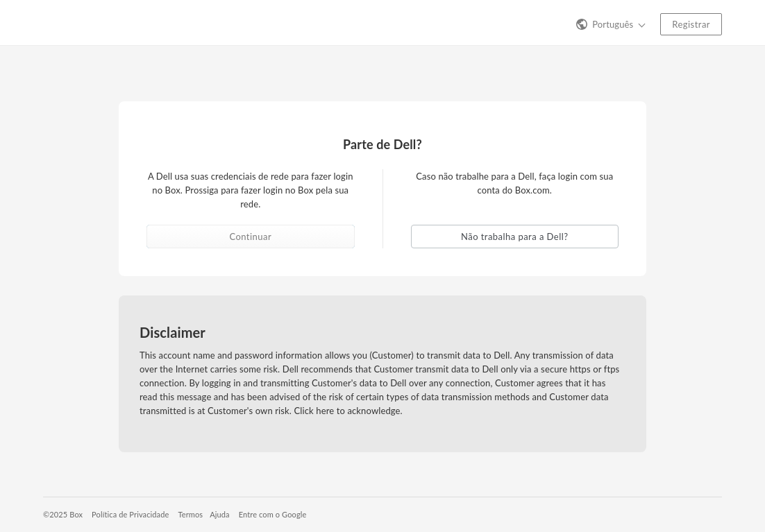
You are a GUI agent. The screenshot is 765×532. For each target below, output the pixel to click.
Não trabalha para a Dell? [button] (514, 237)
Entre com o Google (273, 514)
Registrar (691, 24)
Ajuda (219, 514)
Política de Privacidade (130, 514)
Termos (190, 514)
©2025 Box (63, 514)
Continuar (250, 237)
